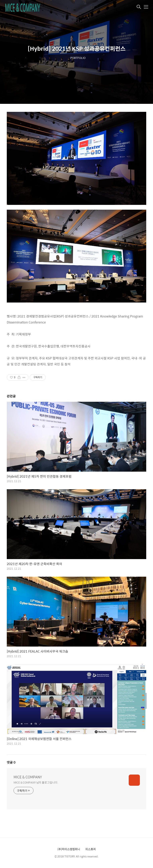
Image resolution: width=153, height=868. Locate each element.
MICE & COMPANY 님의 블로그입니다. (36, 782)
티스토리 (91, 849)
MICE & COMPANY (28, 777)
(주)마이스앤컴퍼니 (69, 849)
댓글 (11, 762)
